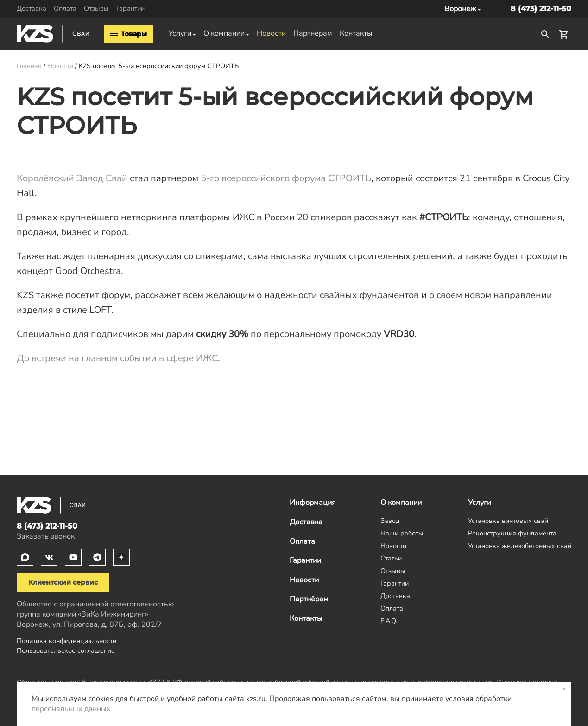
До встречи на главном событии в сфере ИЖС (117, 358)
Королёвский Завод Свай (72, 178)
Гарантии (130, 8)
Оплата (65, 8)
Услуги (180, 33)
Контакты (356, 33)
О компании (224, 33)
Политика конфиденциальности (66, 641)
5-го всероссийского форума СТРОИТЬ (286, 178)
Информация (313, 503)
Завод (390, 521)
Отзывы (96, 8)
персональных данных (71, 709)
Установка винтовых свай (508, 521)
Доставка (32, 8)
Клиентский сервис (63, 582)
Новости (271, 33)
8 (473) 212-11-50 (541, 9)
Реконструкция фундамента (512, 533)
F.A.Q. (389, 621)
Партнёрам (313, 33)
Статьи (391, 558)
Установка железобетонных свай (520, 546)
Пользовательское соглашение (66, 650)
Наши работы (402, 533)
